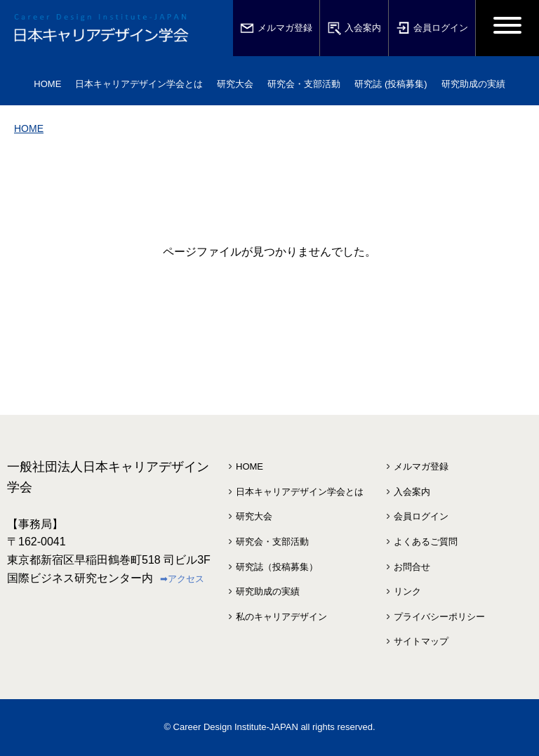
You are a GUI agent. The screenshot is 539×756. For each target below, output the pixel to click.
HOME (47, 84)
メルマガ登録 (276, 28)
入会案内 (354, 28)
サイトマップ (421, 641)
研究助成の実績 (268, 591)
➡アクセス (182, 579)
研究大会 (254, 516)
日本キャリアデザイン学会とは (300, 492)
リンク (407, 591)
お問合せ (412, 567)
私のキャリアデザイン (281, 617)
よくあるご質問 (426, 542)
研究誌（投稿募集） (277, 567)
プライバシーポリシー (439, 617)
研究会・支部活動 (272, 542)
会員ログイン (432, 28)
